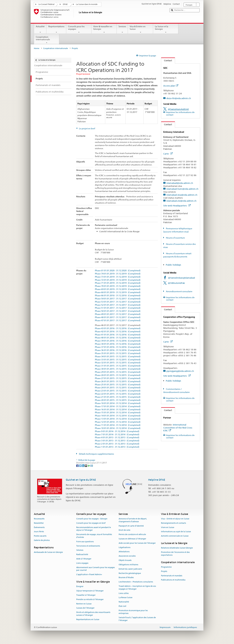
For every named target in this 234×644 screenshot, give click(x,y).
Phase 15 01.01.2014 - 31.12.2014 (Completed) (118, 413)
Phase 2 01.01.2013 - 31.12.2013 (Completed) (117, 444)
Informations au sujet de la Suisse (176, 532)
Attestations (124, 552)
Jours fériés (39, 532)
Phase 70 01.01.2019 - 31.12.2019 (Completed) (118, 286)
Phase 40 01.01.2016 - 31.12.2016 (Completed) (118, 338)
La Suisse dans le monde (87, 4)
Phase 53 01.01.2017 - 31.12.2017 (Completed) (118, 302)
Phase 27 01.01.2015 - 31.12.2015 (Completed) (118, 378)
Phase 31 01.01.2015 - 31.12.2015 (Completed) (118, 366)
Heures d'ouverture (175, 238)
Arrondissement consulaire (179, 291)
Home (37, 48)
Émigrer (80, 587)
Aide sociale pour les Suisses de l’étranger (137, 543)
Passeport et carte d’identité (131, 526)
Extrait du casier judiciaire (130, 569)
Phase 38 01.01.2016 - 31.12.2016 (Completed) (118, 344)
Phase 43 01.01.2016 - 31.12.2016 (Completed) (118, 328)
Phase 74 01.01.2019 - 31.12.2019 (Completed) (118, 274)
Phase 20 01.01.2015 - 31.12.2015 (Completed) (118, 400)
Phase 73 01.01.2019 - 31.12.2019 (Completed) (118, 277)
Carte (168, 154)
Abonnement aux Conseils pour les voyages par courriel (96, 569)
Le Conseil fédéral (46, 4)
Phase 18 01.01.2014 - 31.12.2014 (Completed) (118, 403)
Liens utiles (124, 593)
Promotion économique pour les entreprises (133, 612)
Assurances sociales (127, 556)
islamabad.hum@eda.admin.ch (182, 189)
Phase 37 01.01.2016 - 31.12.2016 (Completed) (118, 347)
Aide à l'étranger (84, 559)
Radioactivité (82, 555)
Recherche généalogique (130, 573)
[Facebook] (78, 466)
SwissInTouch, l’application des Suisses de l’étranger (137, 619)
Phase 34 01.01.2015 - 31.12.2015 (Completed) (118, 357)
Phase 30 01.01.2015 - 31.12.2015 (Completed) (118, 369)
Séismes (80, 550)
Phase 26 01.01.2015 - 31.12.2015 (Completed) (118, 381)
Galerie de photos (42, 540)
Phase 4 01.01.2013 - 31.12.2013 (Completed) (117, 438)
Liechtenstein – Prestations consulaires (136, 582)
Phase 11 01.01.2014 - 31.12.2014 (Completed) (118, 425)
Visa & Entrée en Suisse (141, 29)
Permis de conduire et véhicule (132, 534)
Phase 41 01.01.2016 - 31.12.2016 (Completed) (118, 335)
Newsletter (39, 523)
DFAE (65, 4)
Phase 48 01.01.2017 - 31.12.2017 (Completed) (118, 317)
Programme (166, 567)
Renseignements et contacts (173, 523)
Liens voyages (82, 563)
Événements (39, 527)
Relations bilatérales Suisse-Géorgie (177, 548)
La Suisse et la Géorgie (166, 29)
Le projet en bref (87, 129)
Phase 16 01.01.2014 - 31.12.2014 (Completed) (118, 410)
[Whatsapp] (89, 466)
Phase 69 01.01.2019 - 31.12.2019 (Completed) (118, 289)
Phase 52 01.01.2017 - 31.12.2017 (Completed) (118, 305)
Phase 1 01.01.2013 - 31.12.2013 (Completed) (117, 447)
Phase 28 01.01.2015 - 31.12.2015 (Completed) (118, 375)
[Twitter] (81, 466)
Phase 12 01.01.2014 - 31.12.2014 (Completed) (118, 422)
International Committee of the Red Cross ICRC (178, 428)
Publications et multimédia (173, 580)
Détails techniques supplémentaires (96, 454)
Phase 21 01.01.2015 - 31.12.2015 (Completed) (118, 397)
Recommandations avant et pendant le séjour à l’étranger (94, 529)
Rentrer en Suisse (84, 604)
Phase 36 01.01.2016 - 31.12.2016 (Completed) (118, 350)
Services (122, 29)
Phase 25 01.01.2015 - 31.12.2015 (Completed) (118, 385)
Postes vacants (40, 536)
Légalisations (125, 547)
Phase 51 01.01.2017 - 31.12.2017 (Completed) (118, 308)
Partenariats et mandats (172, 576)
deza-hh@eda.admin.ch (179, 98)
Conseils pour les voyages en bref (91, 523)
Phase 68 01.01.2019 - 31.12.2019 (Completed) (118, 292)
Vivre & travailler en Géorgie (104, 29)
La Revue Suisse (126, 598)
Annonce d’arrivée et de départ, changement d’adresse (133, 520)
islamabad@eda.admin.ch (180, 183)
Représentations (56, 29)
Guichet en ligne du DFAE (81, 480)
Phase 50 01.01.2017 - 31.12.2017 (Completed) (118, 311)
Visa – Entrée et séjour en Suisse (175, 519)
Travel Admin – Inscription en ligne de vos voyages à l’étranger (137, 588)
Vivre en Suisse (168, 527)
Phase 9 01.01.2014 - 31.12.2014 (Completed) (117, 431)
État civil (122, 606)
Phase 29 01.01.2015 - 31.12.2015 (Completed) (118, 372)
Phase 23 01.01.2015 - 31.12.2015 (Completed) (118, 391)
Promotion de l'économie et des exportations (175, 554)
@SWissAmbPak (176, 283)
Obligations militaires (128, 565)
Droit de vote (124, 530)
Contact (167, 60)
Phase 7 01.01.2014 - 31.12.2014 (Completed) (117, 435)
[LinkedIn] (83, 466)
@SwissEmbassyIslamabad (181, 278)
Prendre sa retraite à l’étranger (90, 599)
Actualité (40, 29)
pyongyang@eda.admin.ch (180, 371)
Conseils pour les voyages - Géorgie (92, 519)
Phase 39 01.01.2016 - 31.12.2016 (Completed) (118, 341)
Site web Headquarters (177, 206)
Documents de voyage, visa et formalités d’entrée (94, 536)
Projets (164, 571)
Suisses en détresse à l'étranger (132, 539)
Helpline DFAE (157, 480)
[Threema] (86, 466)
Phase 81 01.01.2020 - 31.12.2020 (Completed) (118, 271)
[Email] (92, 466)
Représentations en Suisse (88, 619)
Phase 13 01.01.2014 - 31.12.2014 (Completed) (118, 419)
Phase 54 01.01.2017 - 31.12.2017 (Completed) (118, 299)
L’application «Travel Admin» (89, 575)
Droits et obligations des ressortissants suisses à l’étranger (93, 614)
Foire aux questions (85, 542)
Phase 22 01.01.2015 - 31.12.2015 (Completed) (118, 394)
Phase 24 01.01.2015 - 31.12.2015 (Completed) (118, 388)
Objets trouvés (125, 560)
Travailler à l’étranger (86, 595)
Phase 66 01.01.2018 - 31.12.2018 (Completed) (118, 296)
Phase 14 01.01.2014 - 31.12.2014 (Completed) (118, 416)
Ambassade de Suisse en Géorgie (48, 552)
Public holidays (173, 265)
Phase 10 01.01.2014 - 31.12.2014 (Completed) (118, 428)
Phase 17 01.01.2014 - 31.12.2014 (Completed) (118, 406)
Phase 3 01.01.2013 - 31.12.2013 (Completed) (117, 441)
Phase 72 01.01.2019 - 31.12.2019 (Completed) (118, 280)
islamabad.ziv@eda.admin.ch (181, 201)
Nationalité (124, 602)
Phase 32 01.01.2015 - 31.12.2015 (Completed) (118, 363)
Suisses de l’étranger (85, 608)
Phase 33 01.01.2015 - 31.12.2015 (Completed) (118, 360)
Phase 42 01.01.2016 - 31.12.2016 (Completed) (118, 332)
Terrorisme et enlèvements (88, 546)
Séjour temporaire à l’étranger (90, 591)
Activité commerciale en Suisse (175, 536)
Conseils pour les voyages (79, 29)
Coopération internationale (47, 40)
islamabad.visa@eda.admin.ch (182, 195)
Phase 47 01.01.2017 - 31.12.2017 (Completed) (118, 321)
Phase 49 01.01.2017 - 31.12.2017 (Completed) (118, 314)
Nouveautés (39, 519)
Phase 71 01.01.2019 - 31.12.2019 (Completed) (118, 283)
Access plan (171, 86)
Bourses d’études (126, 578)
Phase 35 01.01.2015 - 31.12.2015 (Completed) (118, 353)
